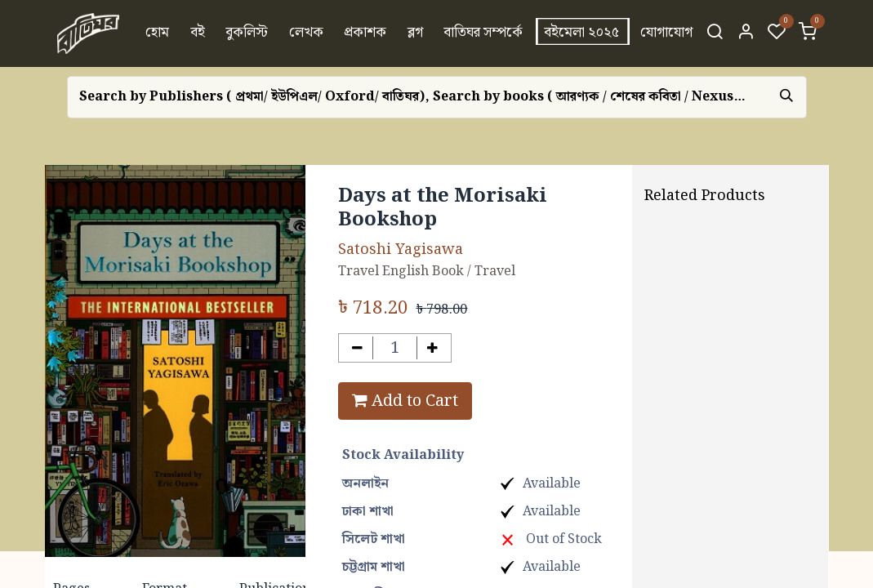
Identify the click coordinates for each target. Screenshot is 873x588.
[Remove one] (357, 348)
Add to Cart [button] (405, 401)
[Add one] (432, 348)
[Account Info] (746, 33)
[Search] (715, 33)
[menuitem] (157, 33)
